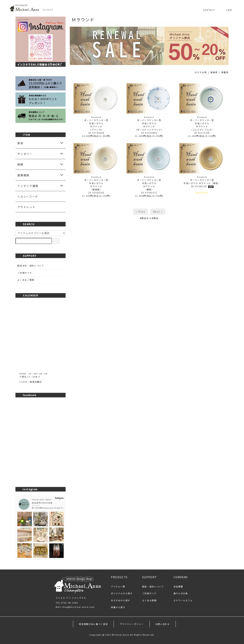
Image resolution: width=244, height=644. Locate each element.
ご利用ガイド (25, 273)
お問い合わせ (163, 624)
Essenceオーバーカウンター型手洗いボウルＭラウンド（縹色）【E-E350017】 (149, 185)
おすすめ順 (201, 72)
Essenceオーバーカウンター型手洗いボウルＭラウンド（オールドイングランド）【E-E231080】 (149, 125)
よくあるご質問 (26, 280)
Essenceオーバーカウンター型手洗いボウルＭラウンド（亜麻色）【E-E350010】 (96, 185)
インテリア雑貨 (28, 186)
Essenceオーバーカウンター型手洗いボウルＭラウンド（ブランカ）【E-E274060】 (96, 125)
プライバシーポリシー (132, 624)
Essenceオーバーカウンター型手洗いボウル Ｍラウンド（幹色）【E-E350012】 (202, 182)
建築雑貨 (23, 175)
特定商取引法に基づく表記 (93, 624)
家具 (20, 143)
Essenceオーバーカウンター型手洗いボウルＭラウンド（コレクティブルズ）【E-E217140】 (202, 125)
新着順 (225, 72)
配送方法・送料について (31, 265)
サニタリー (25, 154)
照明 (20, 164)
